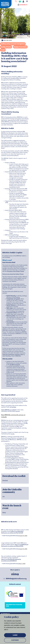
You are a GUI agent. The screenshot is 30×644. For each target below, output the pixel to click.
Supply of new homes (20, 47)
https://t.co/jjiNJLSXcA (17, 531)
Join (4, 496)
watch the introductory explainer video (13, 354)
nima (21, 438)
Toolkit (3, 50)
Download (5, 480)
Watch (4, 512)
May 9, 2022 (22, 564)
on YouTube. (13, 407)
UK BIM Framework (15, 365)
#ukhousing (4, 533)
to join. (13, 434)
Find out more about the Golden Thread (13, 274)
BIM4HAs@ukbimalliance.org (16, 579)
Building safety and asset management (13, 44)
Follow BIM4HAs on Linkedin (9, 410)
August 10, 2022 (23, 536)
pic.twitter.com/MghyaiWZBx (15, 546)
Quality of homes (6, 47)
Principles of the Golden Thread (15, 271)
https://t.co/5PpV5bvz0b (8, 559)
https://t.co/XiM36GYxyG (21, 544)
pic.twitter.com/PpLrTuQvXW (15, 533)
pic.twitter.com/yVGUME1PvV (9, 561)
